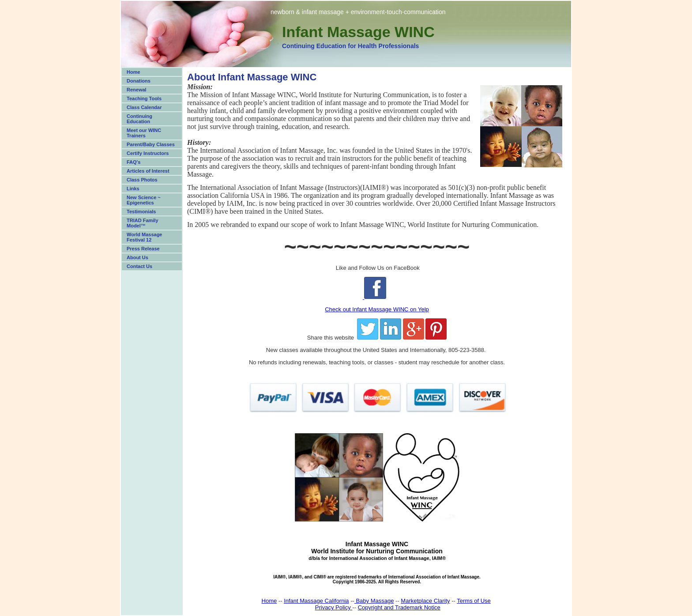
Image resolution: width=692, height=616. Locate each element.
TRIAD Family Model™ (143, 223)
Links (133, 189)
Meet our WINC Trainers (144, 133)
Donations (139, 81)
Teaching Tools (144, 98)
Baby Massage (374, 601)
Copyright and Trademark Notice (399, 607)
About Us (137, 257)
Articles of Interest (148, 171)
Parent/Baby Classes (151, 144)
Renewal (137, 90)
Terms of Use (474, 601)
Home (134, 72)
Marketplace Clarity (425, 601)
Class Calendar (144, 107)
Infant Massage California (316, 601)
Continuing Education (139, 119)
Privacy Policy (334, 607)
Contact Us (139, 266)
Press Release (143, 249)
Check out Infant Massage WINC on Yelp (377, 309)
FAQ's (134, 162)
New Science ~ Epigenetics (144, 200)
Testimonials (141, 212)
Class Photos (142, 180)
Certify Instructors (148, 153)
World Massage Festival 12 (145, 237)
